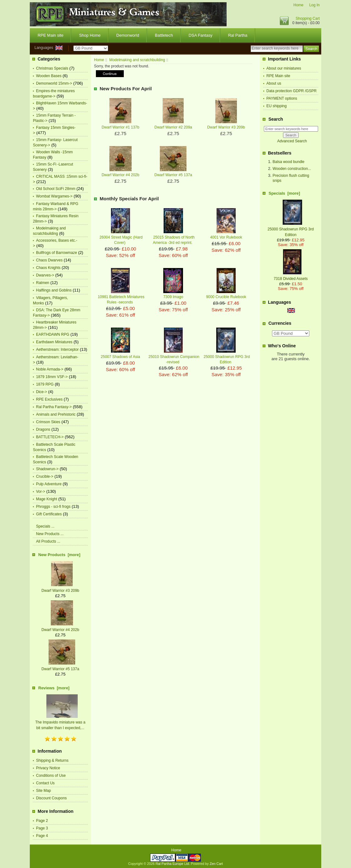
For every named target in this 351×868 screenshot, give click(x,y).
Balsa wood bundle (288, 162)
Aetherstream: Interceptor (57, 350)
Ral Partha (238, 35)
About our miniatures (284, 68)
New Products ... (50, 534)
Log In (314, 5)
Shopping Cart (308, 18)
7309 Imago (173, 297)
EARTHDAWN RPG (53, 334)
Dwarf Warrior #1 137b (120, 127)
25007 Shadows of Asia (120, 357)
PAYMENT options (282, 98)
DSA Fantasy (201, 35)
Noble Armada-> (50, 369)
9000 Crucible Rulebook (226, 297)
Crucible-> (45, 476)
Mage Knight (47, 499)
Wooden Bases (49, 76)
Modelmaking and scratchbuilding (137, 60)
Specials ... (45, 526)
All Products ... (48, 541)
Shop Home (90, 35)
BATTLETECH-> (50, 437)
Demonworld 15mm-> (54, 83)
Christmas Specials (52, 68)
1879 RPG (45, 384)
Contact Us (45, 783)
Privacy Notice (48, 768)
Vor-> (41, 492)
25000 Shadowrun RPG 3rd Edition (291, 229)
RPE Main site (50, 35)
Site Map (43, 791)
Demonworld (128, 35)
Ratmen (43, 283)
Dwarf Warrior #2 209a (173, 127)
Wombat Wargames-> (54, 196)
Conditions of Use (51, 776)
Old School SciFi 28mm (56, 189)
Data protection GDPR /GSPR (291, 91)
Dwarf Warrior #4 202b (120, 175)
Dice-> (42, 392)
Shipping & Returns (52, 760)
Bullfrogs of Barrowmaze (57, 253)
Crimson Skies (48, 422)
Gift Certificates (49, 514)
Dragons (43, 429)
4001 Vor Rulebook (226, 237)
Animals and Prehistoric (56, 414)
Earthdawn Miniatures (54, 342)
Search (276, 119)
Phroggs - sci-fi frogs (53, 507)
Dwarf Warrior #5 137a (173, 175)
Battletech (164, 35)
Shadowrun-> (47, 469)
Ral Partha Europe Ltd (172, 864)
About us (274, 83)
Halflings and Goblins (54, 290)
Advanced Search (292, 141)
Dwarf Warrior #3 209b (226, 127)
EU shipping (277, 106)
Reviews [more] (54, 688)
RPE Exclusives (49, 399)
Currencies (280, 324)
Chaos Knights (48, 268)
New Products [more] (59, 555)
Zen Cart (216, 864)
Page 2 (42, 821)
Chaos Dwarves (49, 260)
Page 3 (42, 828)
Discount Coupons (51, 798)
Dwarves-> (45, 275)
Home (298, 5)
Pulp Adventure (49, 484)
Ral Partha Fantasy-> (54, 407)
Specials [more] (284, 193)
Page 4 (42, 836)
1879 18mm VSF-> (52, 377)
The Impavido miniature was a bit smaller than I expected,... (60, 722)
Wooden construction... (292, 169)
